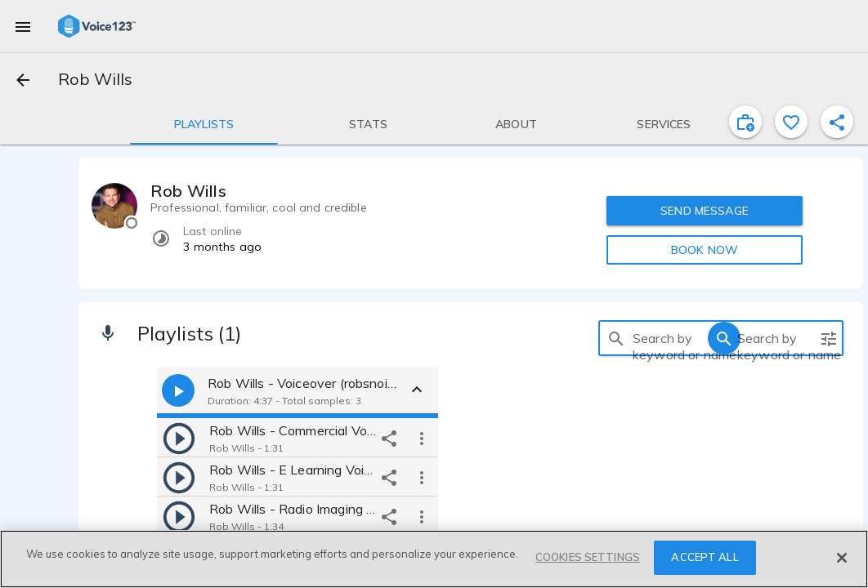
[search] (616, 338)
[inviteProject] (745, 122)
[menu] (23, 26)
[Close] (842, 558)
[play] (179, 438)
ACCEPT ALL (705, 557)
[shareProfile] (837, 122)
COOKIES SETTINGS (588, 557)
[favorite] (791, 122)
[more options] (422, 438)
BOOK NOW (705, 250)
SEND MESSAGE (705, 211)
